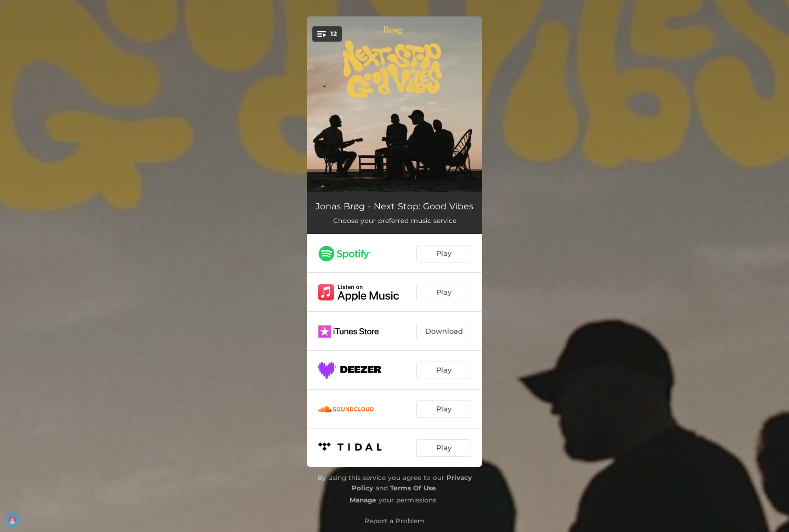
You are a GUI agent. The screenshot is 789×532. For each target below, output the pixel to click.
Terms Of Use (413, 488)
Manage (363, 500)
